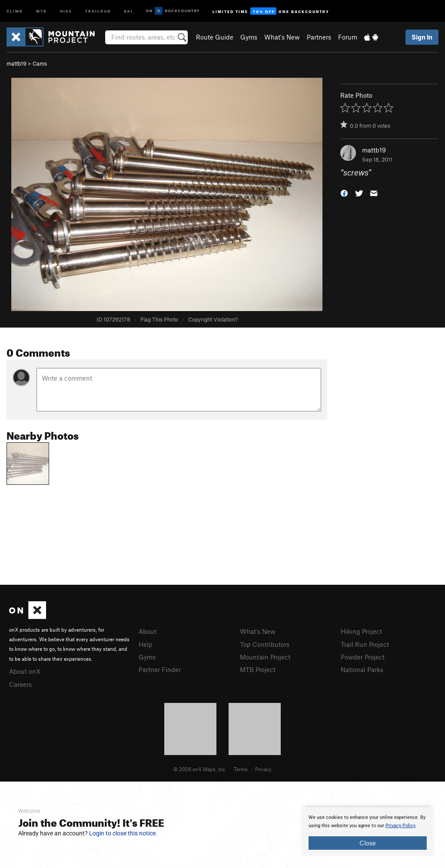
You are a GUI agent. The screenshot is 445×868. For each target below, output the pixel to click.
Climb (15, 11)
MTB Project (258, 669)
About (148, 631)
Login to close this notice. (123, 833)
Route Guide (215, 37)
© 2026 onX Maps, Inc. (200, 769)
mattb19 (17, 63)
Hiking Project (361, 631)
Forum (348, 37)
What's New (282, 37)
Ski (128, 11)
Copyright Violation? (213, 319)
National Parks (362, 669)
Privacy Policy (400, 826)
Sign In (422, 37)
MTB (42, 11)
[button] (344, 193)
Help (146, 644)
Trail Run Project (365, 644)
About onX (25, 671)
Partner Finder (160, 669)
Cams (40, 63)
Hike (66, 11)
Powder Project (363, 657)
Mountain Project (265, 657)
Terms (241, 769)
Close (368, 843)
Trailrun (98, 11)
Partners (319, 37)
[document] (368, 832)
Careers (20, 684)
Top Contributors (265, 644)
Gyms (249, 37)
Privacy (263, 769)
